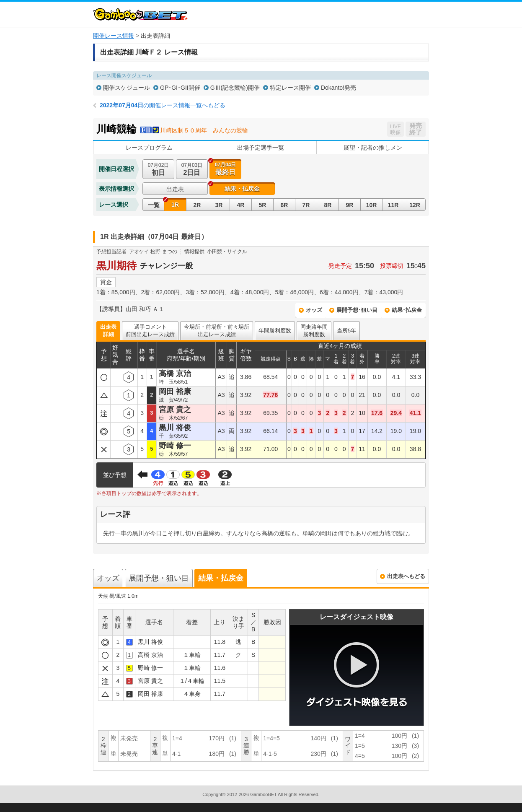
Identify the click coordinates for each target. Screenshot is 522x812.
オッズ (314, 310)
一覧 (154, 205)
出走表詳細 (108, 331)
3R (219, 205)
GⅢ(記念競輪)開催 (235, 88)
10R (372, 205)
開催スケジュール (127, 88)
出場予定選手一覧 (261, 148)
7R (306, 205)
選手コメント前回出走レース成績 (150, 331)
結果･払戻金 (407, 310)
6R (284, 205)
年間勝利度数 (275, 331)
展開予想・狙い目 (159, 578)
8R (328, 205)
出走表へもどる (406, 576)
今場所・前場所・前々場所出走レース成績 (217, 331)
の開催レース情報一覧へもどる (163, 105)
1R (175, 205)
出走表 (175, 189)
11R (393, 205)
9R (350, 205)
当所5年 (346, 331)
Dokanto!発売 (339, 88)
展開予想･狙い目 (357, 310)
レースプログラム (149, 148)
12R (415, 205)
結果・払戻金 (242, 189)
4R (241, 205)
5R (263, 205)
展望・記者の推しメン (373, 148)
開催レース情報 (114, 36)
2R (197, 205)
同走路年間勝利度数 (314, 331)
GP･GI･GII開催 (180, 88)
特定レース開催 (290, 88)
